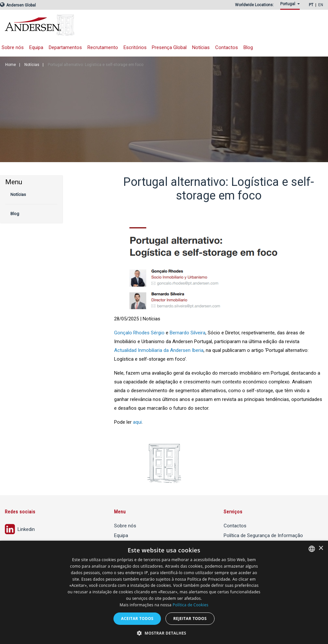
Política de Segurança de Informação (263, 535)
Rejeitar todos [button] (190, 618)
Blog (248, 47)
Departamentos (65, 47)
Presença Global (169, 47)
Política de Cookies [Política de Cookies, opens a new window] (190, 605)
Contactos (227, 47)
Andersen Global (18, 5)
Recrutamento (103, 47)
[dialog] (164, 592)
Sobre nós (125, 526)
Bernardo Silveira (188, 333)
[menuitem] (291, 6)
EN (321, 5)
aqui (137, 422)
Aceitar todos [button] (137, 618)
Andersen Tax (83, 25)
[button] (164, 633)
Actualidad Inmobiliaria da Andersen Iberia (159, 350)
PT (311, 5)
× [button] (321, 548)
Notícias (201, 47)
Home (11, 65)
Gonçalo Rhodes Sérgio (139, 333)
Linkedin (20, 529)
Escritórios (135, 47)
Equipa (36, 47)
